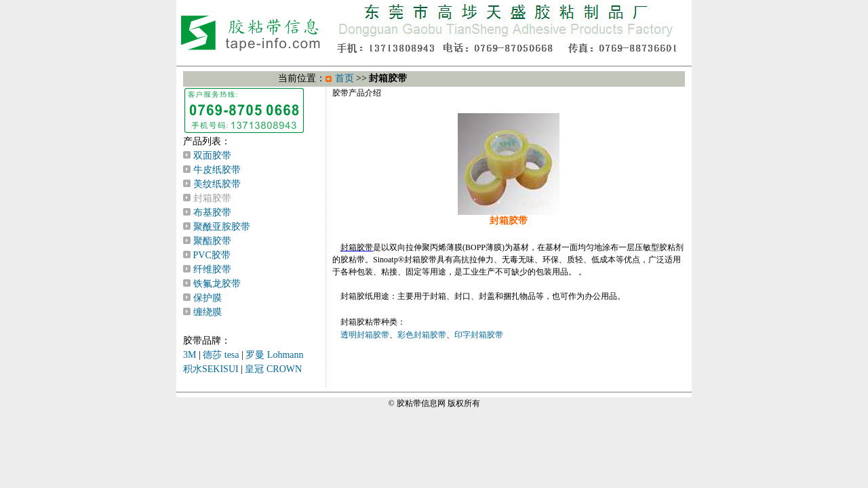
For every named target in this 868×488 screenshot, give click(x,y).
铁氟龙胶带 (217, 284)
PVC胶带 (212, 255)
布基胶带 (212, 212)
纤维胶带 (212, 269)
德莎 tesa (221, 355)
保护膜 (208, 298)
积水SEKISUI (211, 369)
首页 (344, 78)
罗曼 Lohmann (274, 355)
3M (190, 355)
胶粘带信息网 (421, 403)
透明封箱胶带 (365, 335)
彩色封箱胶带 (422, 335)
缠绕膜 (208, 312)
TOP (509, 30)
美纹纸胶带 (217, 184)
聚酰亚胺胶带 (222, 227)
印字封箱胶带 (479, 335)
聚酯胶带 (212, 241)
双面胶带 (212, 156)
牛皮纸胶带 (217, 170)
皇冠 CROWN (273, 369)
